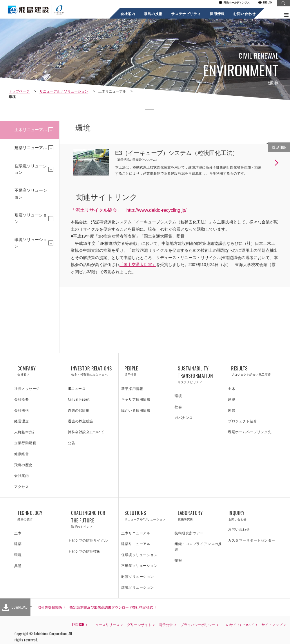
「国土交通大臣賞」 (138, 265)
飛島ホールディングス (234, 3)
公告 (71, 443)
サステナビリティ (186, 13)
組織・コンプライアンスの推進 (198, 546)
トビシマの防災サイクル (88, 540)
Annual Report (79, 399)
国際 (232, 410)
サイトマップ (272, 624)
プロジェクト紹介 (242, 421)
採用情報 (217, 13)
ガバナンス (184, 417)
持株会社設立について (86, 432)
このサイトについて (238, 624)
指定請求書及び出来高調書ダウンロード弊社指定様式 (111, 607)
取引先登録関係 (50, 607)
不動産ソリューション (31, 193)
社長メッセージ (27, 388)
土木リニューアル (31, 130)
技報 (178, 560)
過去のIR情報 (79, 410)
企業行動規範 (25, 443)
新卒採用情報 (132, 388)
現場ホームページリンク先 (250, 432)
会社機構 (21, 410)
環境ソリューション (31, 243)
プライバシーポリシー (198, 624)
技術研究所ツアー (189, 533)
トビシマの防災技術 (84, 551)
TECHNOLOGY (38, 515)
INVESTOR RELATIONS (92, 371)
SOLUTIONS (145, 515)
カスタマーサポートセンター (252, 540)
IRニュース (77, 388)
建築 (232, 399)
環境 (178, 396)
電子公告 (166, 624)
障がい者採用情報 (136, 410)
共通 (18, 566)
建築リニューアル (31, 148)
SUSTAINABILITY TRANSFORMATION (199, 375)
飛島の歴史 (23, 465)
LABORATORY (199, 515)
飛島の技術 (153, 13)
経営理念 (21, 421)
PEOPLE (145, 371)
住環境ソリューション (31, 169)
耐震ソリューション (31, 218)
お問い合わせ (245, 13)
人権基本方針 (25, 432)
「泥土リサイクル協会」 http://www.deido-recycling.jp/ (129, 210)
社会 (178, 407)
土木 (232, 388)
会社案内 (128, 13)
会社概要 (21, 399)
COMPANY (38, 371)
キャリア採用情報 (136, 399)
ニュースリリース (106, 624)
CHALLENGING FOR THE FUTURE (92, 519)
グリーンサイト (139, 624)
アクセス (21, 486)
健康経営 (21, 454)
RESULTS (252, 371)
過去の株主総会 (81, 421)
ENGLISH (265, 3)
